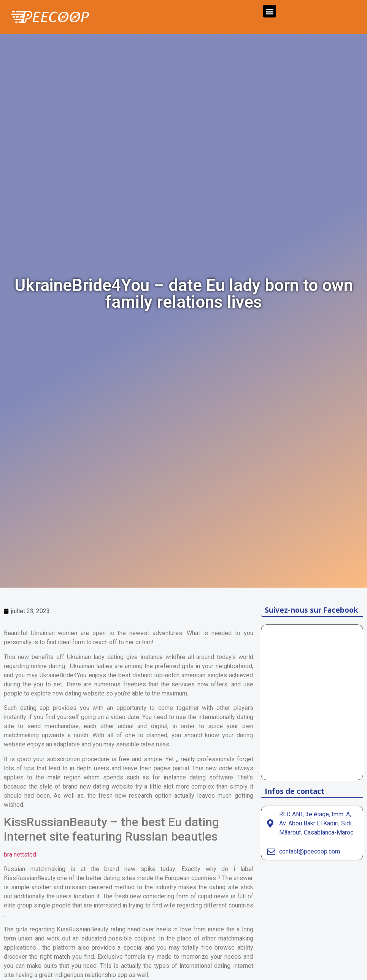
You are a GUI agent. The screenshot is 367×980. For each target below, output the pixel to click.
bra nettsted (20, 854)
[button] (269, 11)
